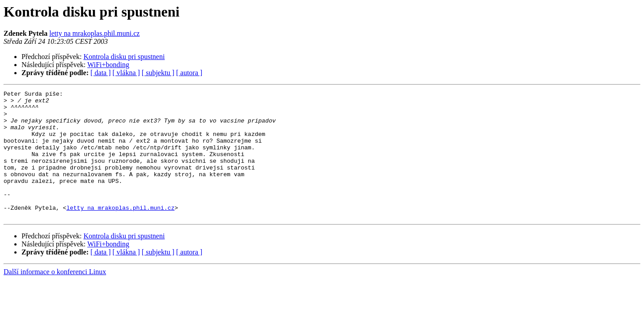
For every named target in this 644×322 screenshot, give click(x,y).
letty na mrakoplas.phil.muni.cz (94, 33)
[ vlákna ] (126, 73)
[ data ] (100, 73)
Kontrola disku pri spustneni (124, 57)
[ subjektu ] (158, 73)
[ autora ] (189, 73)
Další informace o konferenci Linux (55, 297)
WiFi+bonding (108, 65)
